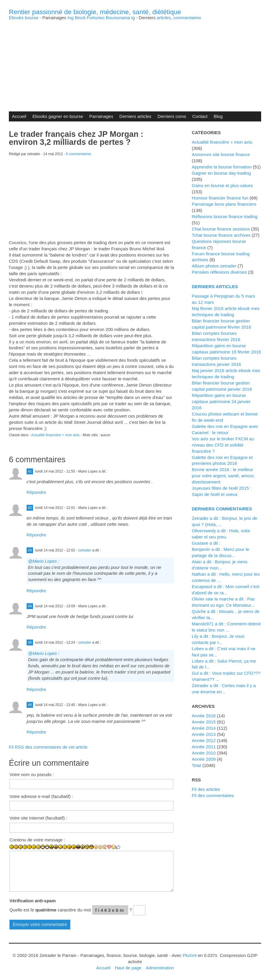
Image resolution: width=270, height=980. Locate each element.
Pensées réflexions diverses (219, 272)
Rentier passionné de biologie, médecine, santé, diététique (95, 12)
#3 (30, 550)
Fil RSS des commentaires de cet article (48, 747)
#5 (30, 642)
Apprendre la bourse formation (222, 167)
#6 (30, 705)
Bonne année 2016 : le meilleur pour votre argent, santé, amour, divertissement (223, 476)
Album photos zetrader (214, 266)
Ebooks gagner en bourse (58, 116)
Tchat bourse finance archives (221, 235)
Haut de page (128, 968)
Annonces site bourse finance (221, 154)
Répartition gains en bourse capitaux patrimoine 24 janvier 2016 (221, 401)
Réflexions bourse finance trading (225, 216)
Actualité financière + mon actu (55, 435)
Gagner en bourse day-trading (221, 173)
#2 (30, 508)
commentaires (187, 18)
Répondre (36, 492)
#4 (30, 606)
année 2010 (204, 753)
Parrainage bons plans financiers (224, 204)
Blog (218, 116)
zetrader (85, 550)
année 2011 (204, 747)
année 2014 (204, 728)
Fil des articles (206, 789)
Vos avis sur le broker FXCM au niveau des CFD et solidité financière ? (223, 445)
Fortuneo (96, 18)
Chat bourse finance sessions (221, 229)
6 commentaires (78, 154)
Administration (160, 968)
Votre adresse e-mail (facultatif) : (41, 796)
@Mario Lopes (43, 561)
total (197, 765)
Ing (70, 18)
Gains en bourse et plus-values (222, 185)
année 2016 (204, 716)
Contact (200, 116)
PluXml (190, 955)
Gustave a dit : (206, 543)
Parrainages (101, 116)
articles (164, 18)
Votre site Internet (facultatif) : (38, 818)
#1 (30, 471)
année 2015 (204, 722)
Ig (133, 18)
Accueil (19, 116)
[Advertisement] (135, 61)
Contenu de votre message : (37, 840)
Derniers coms (172, 116)
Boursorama (118, 18)
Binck (80, 18)
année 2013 (204, 734)
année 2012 (204, 740)
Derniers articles (135, 116)
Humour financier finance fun (220, 198)
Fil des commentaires (213, 795)
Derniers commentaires (222, 509)
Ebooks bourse (24, 18)
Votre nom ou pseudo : (32, 774)
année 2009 (204, 759)
